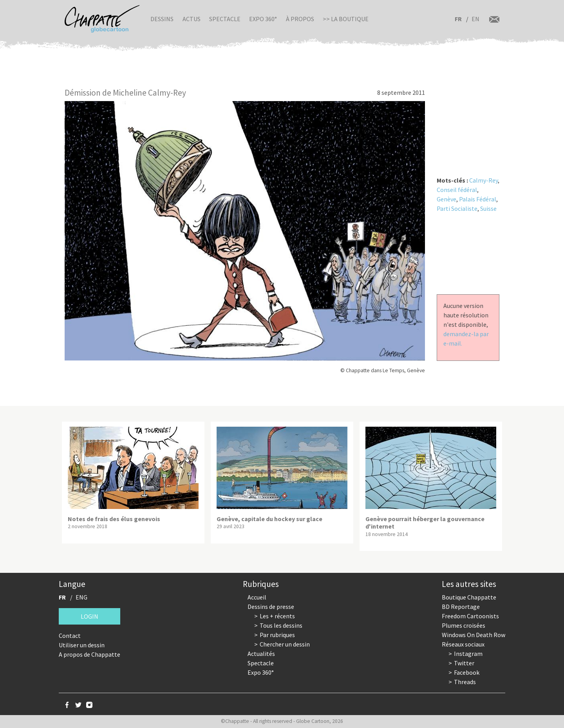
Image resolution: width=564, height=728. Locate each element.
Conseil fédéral (457, 190)
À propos (300, 19)
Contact (70, 636)
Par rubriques (277, 635)
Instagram (468, 654)
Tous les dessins (281, 625)
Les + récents (277, 616)
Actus (192, 19)
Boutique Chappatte (469, 597)
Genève (446, 199)
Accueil (257, 597)
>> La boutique (346, 19)
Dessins (162, 19)
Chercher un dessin (285, 644)
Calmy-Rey (484, 180)
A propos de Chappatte (89, 654)
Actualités (261, 654)
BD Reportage (461, 607)
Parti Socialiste (457, 208)
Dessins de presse (271, 607)
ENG (81, 597)
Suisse (488, 208)
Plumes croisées (464, 625)
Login (89, 616)
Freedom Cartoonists (470, 616)
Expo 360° (263, 19)
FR (458, 19)
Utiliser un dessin (82, 645)
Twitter (464, 663)
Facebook (467, 672)
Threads (465, 682)
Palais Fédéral (478, 199)
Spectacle (225, 19)
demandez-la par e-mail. (466, 339)
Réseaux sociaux (463, 644)
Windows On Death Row (474, 635)
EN (475, 19)
